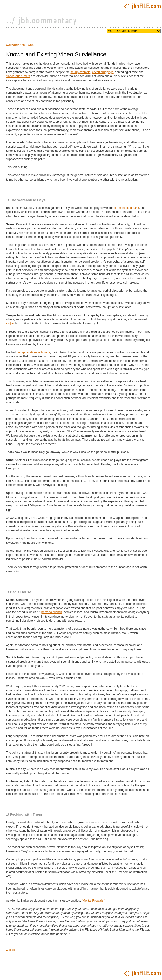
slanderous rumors (18, 76)
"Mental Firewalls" (93, 901)
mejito (10, 324)
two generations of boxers (33, 352)
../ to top (11, 950)
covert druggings (103, 72)
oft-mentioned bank (127, 208)
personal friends (52, 612)
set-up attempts (81, 72)
